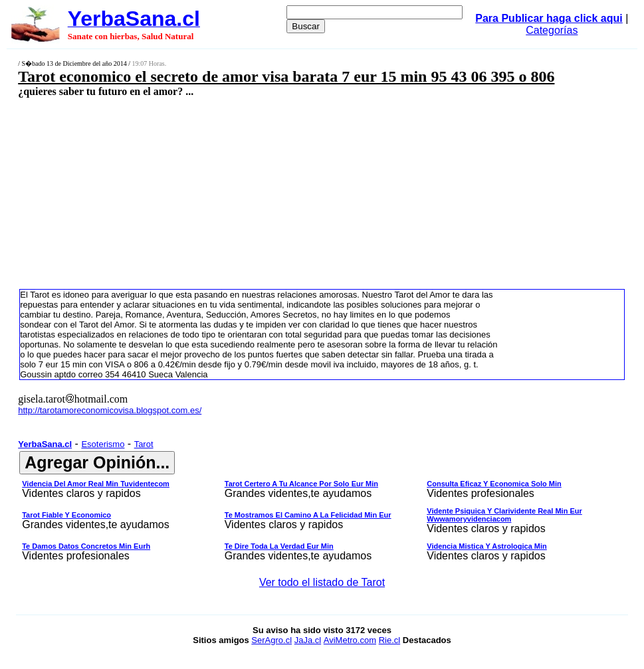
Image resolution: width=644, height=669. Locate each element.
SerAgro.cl (271, 640)
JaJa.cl (308, 640)
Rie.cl (390, 640)
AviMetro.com (350, 640)
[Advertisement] (269, 193)
